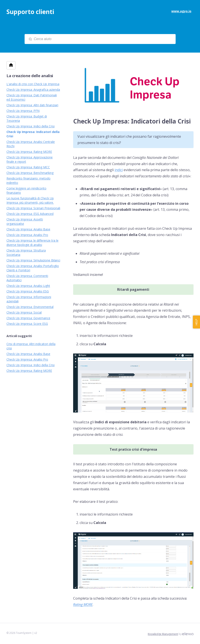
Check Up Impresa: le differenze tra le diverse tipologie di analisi (32, 243)
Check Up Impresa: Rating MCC (28, 167)
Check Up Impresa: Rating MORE (29, 152)
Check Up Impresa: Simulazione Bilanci (33, 260)
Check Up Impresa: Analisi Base (28, 229)
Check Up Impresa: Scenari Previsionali (33, 208)
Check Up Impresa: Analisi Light (28, 286)
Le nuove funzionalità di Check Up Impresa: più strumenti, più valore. (30, 200)
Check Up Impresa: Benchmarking (30, 173)
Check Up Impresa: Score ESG (27, 324)
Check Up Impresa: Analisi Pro (27, 235)
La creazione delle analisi (30, 76)
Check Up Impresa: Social (24, 312)
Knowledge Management (163, 634)
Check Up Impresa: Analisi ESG (28, 291)
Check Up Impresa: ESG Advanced (30, 214)
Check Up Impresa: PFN (23, 111)
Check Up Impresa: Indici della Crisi (31, 126)
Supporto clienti (30, 12)
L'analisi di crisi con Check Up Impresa (33, 84)
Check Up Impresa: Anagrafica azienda (33, 90)
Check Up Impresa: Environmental (30, 307)
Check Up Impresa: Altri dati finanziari (32, 105)
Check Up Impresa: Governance (28, 318)
